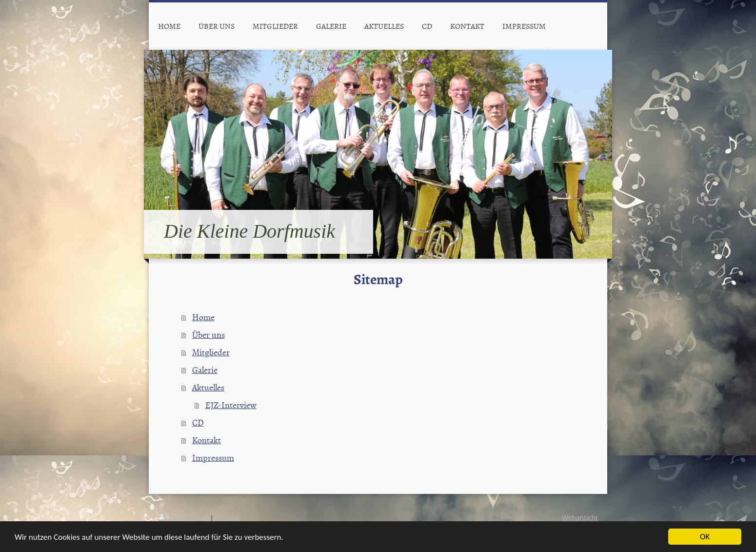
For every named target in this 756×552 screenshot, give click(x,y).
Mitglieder (211, 352)
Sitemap (227, 518)
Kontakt (207, 440)
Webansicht (580, 518)
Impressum (213, 458)
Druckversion (185, 518)
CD (198, 422)
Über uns (209, 335)
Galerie (205, 370)
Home (203, 317)
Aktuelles (208, 387)
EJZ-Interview (231, 405)
